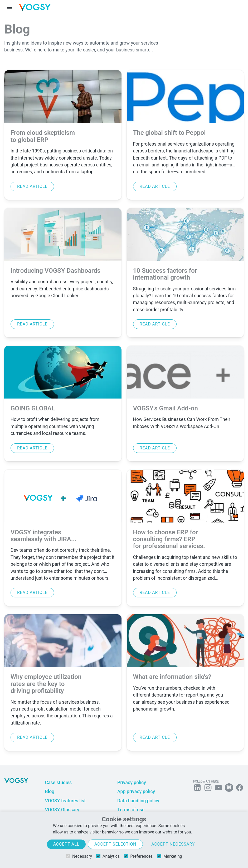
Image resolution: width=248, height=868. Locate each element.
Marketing (170, 856)
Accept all (66, 844)
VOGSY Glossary (62, 810)
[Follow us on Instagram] (208, 789)
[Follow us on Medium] (229, 789)
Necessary (79, 856)
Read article (32, 186)
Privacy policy (132, 783)
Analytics (108, 856)
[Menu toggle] (9, 7)
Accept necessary (173, 844)
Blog (50, 792)
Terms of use (131, 810)
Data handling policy (138, 801)
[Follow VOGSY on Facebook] (240, 789)
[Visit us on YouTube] (218, 789)
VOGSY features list (65, 801)
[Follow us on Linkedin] (197, 789)
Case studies (58, 783)
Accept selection (115, 844)
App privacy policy (136, 792)
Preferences (138, 856)
